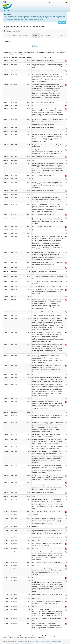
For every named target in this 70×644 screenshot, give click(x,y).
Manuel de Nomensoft (52, 642)
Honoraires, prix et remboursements (30, 643)
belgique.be (61, 2)
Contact (44, 642)
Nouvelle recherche (12, 31)
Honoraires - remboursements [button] (22, 36)
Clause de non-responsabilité (35, 642)
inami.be (31, 2)
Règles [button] (36, 36)
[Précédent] (29, 46)
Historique (6, 41)
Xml (63, 36)
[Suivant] (41, 46)
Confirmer (62, 22)
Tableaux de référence (15, 643)
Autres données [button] (46, 36)
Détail (8, 36)
